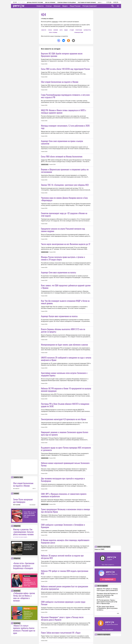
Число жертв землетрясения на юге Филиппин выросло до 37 (66, 306)
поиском (55, 22)
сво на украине (102, 586)
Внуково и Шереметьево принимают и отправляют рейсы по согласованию (28, 615)
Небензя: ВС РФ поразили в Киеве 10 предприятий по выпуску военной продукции (66, 498)
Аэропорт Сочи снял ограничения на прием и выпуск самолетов (62, 173)
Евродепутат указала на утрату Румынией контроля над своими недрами (63, 292)
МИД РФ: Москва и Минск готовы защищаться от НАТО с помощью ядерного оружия (64, 127)
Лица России (75, 6)
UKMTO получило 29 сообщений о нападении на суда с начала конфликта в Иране (66, 467)
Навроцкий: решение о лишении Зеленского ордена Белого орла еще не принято (65, 557)
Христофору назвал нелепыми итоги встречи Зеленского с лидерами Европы (64, 483)
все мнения (32, 505)
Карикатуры (87, 30)
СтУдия (72, 30)
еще (118, 613)
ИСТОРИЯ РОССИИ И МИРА (20, 537)
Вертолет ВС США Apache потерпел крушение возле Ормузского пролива (62, 55)
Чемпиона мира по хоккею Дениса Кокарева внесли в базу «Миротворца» (64, 245)
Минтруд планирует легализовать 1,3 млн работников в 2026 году (30, 582)
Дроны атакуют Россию (35, 2)
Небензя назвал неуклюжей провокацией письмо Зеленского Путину (65, 604)
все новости (16, 489)
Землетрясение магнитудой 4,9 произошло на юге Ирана (63, 543)
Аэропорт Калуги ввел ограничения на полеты (59, 409)
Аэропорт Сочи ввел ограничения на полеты (59, 350)
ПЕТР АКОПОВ (17, 505)
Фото (61, 30)
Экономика (27, 576)
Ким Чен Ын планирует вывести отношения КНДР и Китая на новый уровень (65, 379)
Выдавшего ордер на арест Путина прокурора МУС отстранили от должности (66, 588)
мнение (16, 494)
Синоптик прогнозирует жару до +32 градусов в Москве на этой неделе (64, 261)
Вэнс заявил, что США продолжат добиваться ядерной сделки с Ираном (66, 364)
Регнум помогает (90, 6)
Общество (27, 608)
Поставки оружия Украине (87, 2)
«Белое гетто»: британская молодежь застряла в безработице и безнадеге (24, 566)
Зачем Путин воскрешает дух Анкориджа (23, 501)
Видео (65, 6)
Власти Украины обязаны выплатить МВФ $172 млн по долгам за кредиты (63, 423)
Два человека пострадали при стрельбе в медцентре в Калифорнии (63, 619)
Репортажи (79, 30)
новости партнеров (104, 547)
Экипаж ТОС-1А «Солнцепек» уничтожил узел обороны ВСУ (29, 547)
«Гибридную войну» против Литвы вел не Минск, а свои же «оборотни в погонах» (24, 597)
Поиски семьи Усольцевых (67, 2)
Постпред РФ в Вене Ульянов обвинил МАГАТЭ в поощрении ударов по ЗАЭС (65, 529)
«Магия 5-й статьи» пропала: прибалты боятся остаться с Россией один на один (24, 629)
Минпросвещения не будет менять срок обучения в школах (64, 438)
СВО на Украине (50, 2)
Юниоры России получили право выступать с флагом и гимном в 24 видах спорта (63, 320)
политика (17, 591)
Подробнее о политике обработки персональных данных (92, 638)
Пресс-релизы (53, 33)
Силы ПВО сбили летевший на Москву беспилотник (62, 187)
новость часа (18, 477)
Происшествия (79, 33)
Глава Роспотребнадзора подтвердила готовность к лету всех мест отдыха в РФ (65, 111)
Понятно (114, 638)
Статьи (49, 6)
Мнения (57, 6)
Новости (40, 6)
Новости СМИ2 (100, 549)
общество (17, 526)
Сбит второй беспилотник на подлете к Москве (23, 484)
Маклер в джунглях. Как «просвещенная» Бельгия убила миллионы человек (23, 532)
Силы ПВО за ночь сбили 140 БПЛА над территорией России (30, 514)
